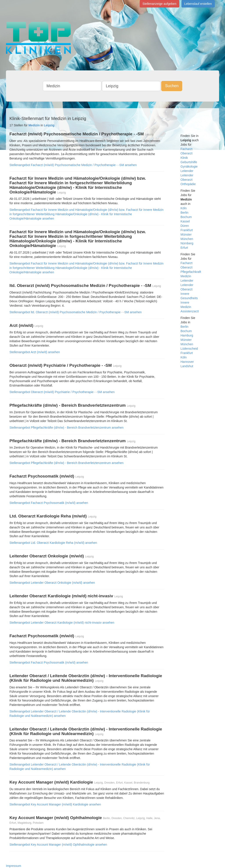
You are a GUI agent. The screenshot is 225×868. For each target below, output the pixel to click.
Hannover (187, 362)
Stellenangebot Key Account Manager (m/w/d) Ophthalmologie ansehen (58, 845)
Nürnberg (187, 243)
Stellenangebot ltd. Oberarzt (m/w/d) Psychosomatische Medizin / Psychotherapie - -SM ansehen (76, 312)
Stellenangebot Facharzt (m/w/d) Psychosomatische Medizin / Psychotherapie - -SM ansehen (73, 165)
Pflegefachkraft (191, 272)
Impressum (14, 866)
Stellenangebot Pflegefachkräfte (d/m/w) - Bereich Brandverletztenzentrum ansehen (66, 428)
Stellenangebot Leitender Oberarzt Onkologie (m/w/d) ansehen (52, 583)
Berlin (185, 213)
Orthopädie (188, 184)
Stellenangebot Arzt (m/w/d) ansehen (35, 352)
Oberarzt (187, 153)
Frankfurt (187, 230)
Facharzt (187, 149)
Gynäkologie (189, 166)
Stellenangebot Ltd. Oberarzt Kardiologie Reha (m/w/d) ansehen (53, 543)
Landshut (187, 366)
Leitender (187, 171)
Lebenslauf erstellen (198, 4)
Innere (185, 294)
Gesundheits (189, 298)
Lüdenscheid (189, 349)
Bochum (186, 217)
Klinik (184, 158)
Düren (185, 226)
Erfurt (184, 248)
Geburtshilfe (189, 162)
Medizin (186, 276)
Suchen (172, 86)
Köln (184, 208)
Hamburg (187, 335)
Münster (186, 234)
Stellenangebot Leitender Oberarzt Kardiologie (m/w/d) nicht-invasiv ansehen (62, 623)
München (187, 239)
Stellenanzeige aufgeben (160, 4)
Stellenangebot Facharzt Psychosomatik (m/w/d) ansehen (49, 503)
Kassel (185, 221)
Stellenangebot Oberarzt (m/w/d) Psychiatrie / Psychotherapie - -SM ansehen (62, 392)
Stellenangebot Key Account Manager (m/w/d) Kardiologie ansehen (55, 804)
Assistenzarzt (190, 311)
